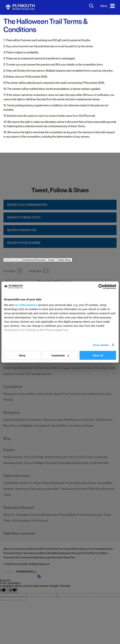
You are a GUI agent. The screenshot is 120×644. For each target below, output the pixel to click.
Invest (52, 260)
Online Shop (64, 260)
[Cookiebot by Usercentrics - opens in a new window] (101, 287)
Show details (101, 345)
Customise (60, 355)
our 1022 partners (26, 305)
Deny (22, 355)
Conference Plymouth (34, 260)
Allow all (98, 355)
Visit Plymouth (11, 260)
